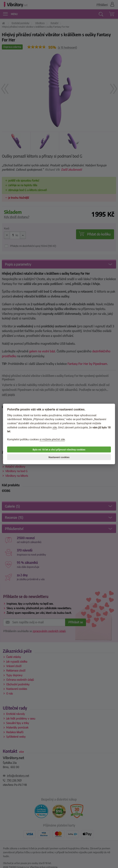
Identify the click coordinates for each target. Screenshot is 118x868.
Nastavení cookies (59, 457)
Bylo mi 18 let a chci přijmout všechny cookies (59, 449)
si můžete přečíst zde (52, 440)
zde (55, 427)
